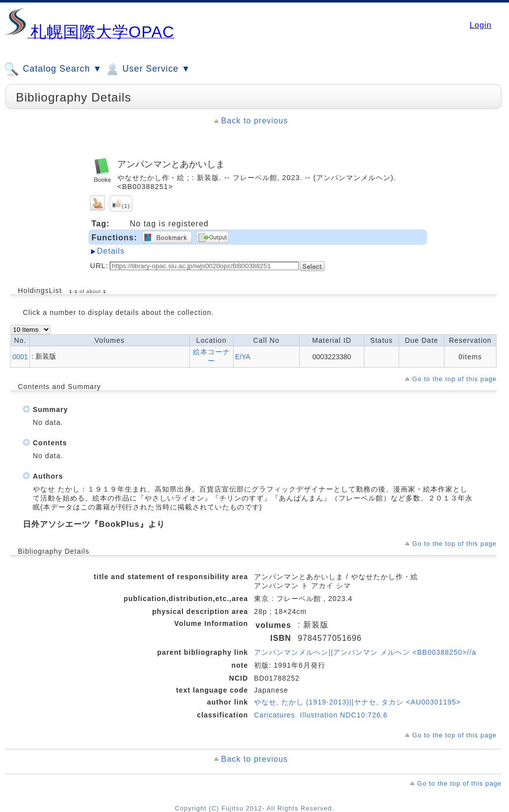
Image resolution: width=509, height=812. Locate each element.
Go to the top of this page (454, 379)
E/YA (243, 357)
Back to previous (254, 121)
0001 (20, 357)
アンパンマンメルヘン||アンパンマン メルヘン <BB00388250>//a (365, 652)
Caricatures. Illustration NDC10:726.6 (321, 715)
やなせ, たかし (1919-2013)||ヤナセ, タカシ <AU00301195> (357, 702)
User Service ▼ (147, 69)
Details (111, 251)
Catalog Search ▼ (53, 69)
